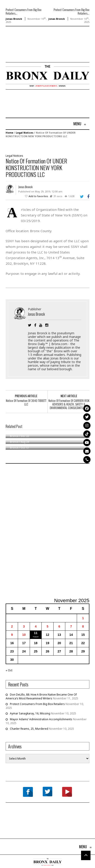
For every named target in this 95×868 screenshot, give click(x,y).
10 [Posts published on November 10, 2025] (24, 635)
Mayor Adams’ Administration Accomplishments (41, 719)
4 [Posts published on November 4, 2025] (36, 626)
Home (9, 133)
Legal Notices (25, 133)
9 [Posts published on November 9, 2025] (12, 635)
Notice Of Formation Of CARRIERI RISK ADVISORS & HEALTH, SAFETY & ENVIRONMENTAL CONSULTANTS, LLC (69, 404)
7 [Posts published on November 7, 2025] (71, 626)
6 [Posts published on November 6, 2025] (59, 626)
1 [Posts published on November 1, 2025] (83, 618)
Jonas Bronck (14, 19)
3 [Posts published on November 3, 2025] (24, 626)
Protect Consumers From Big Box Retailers (37, 704)
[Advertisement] (32, 51)
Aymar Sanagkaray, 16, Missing (30, 713)
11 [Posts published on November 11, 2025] (36, 633)
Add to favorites (38, 196)
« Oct (9, 670)
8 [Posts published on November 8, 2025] (83, 626)
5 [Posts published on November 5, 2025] (47, 626)
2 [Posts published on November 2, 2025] (12, 626)
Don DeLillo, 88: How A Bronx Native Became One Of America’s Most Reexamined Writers (41, 696)
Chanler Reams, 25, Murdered (29, 729)
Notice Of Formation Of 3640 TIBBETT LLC (26, 402)
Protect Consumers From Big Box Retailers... (24, 11)
